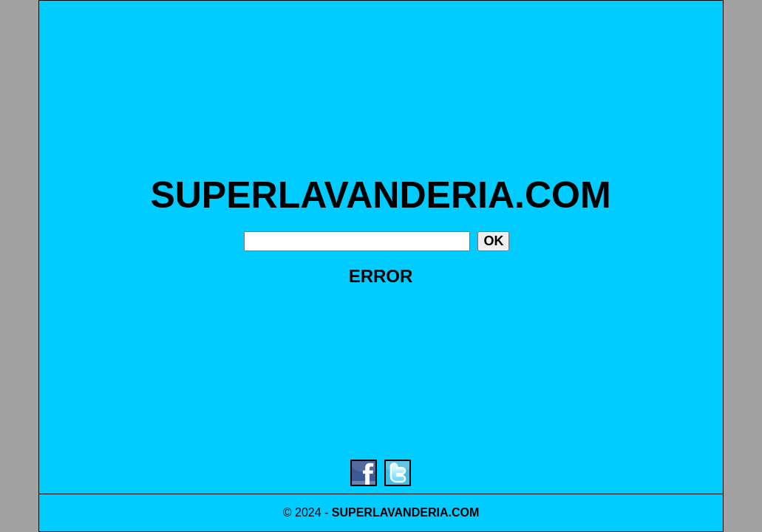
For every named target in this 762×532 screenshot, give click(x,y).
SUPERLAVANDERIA (390, 512)
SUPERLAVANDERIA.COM (380, 195)
